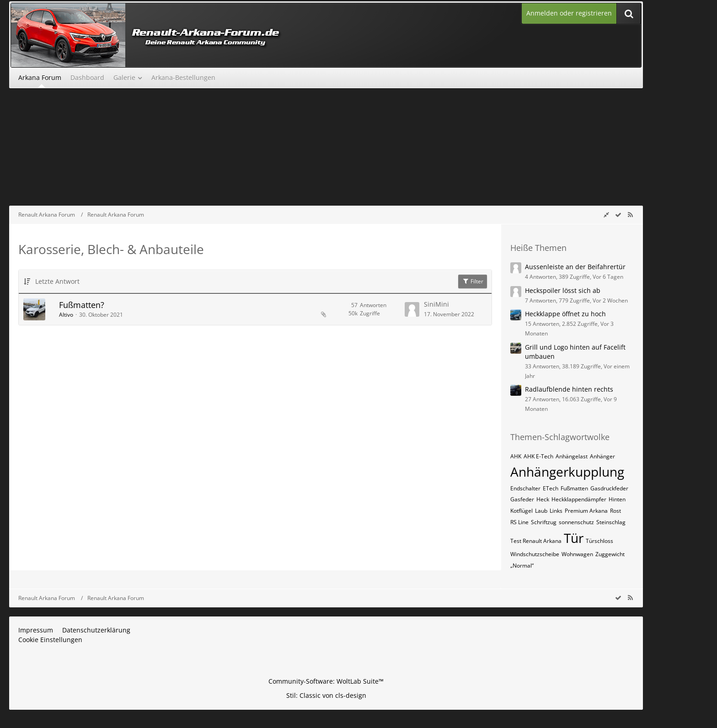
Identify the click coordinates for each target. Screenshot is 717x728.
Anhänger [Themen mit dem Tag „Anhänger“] (602, 456)
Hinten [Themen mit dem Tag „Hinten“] (617, 499)
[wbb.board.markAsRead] (618, 215)
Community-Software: (326, 681)
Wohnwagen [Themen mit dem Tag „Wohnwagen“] (577, 554)
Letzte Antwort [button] (57, 281)
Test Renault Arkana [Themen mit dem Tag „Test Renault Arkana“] (536, 541)
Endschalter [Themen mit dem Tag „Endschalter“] (525, 488)
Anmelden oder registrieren (569, 13)
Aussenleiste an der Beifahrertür (575, 267)
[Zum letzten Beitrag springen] (412, 309)
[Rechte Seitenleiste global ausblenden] (606, 215)
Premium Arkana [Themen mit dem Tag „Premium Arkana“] (586, 511)
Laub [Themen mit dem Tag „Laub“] (541, 511)
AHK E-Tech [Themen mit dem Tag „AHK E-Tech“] (538, 456)
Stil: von (326, 695)
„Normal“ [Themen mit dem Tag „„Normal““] (522, 566)
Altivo (66, 315)
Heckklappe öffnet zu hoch (565, 314)
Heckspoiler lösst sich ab (563, 290)
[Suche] (629, 13)
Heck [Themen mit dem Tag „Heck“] (543, 499)
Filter (473, 281)
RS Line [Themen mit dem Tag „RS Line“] (519, 522)
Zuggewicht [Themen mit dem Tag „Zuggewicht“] (610, 554)
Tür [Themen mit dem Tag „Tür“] (574, 538)
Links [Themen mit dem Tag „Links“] (556, 511)
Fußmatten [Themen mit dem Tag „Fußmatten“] (574, 488)
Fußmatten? (82, 305)
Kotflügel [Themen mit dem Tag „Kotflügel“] (522, 511)
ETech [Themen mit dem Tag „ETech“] (551, 488)
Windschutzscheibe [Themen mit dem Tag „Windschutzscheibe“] (535, 554)
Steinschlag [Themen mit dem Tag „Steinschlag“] (611, 522)
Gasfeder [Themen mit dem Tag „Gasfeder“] (522, 499)
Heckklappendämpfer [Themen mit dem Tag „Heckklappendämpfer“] (579, 499)
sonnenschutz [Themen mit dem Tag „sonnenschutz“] (576, 522)
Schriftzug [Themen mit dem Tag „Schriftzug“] (544, 522)
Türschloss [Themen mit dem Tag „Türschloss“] (599, 541)
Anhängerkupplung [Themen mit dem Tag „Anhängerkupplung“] (567, 472)
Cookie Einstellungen (50, 640)
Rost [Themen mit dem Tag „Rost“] (615, 511)
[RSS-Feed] (630, 215)
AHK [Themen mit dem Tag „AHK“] (516, 456)
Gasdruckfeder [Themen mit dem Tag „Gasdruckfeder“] (609, 488)
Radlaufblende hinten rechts (569, 389)
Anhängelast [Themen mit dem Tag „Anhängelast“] (572, 456)
